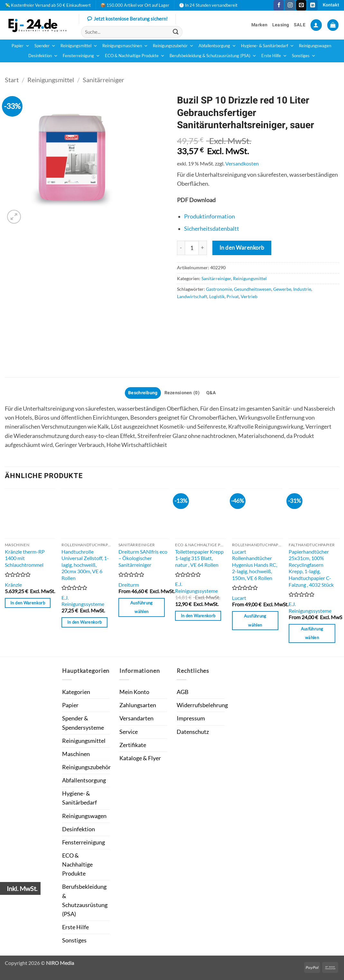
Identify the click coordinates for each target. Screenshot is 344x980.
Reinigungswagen (315, 46)
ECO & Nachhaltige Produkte (135, 56)
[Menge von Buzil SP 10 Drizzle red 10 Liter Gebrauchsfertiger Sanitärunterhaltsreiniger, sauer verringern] (181, 248)
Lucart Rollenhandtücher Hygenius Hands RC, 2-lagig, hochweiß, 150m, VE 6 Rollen (255, 565)
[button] (316, 25)
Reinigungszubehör (173, 46)
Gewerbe (282, 289)
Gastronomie (219, 289)
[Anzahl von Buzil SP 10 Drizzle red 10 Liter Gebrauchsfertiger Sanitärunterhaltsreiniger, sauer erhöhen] (203, 248)
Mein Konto (134, 692)
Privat (233, 296)
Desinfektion (43, 56)
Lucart (239, 598)
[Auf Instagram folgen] (290, 5)
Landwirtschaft (192, 296)
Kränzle (13, 585)
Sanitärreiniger (103, 80)
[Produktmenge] (192, 248)
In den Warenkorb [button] (28, 603)
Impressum (191, 718)
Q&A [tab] (211, 393)
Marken (260, 25)
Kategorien (76, 692)
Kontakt (331, 5)
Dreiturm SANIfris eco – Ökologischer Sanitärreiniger (143, 558)
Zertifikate (133, 745)
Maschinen (76, 754)
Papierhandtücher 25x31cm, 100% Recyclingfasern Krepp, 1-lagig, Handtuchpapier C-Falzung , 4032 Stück (311, 568)
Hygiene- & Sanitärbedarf (268, 46)
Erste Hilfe (274, 56)
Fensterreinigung (81, 56)
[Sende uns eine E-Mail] (301, 5)
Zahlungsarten (138, 705)
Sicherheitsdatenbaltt (212, 229)
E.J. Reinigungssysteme (83, 601)
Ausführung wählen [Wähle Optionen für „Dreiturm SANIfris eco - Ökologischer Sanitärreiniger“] (142, 607)
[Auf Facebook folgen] (279, 5)
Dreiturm (129, 585)
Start (12, 80)
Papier (21, 46)
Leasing (281, 25)
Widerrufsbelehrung (202, 705)
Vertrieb (249, 296)
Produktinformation (209, 216)
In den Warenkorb (242, 248)
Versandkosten (242, 163)
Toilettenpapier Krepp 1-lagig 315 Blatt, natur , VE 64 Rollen (199, 558)
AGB (183, 692)
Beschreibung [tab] (143, 393)
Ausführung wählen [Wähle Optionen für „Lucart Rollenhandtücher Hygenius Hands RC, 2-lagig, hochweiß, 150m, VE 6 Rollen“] (255, 620)
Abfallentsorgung (217, 46)
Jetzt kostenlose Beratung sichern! (127, 19)
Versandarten (136, 718)
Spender (45, 46)
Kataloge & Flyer (140, 758)
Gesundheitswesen (253, 289)
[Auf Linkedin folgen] (312, 5)
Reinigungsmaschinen (125, 46)
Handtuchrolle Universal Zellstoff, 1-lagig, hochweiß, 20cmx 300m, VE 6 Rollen (85, 565)
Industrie (302, 289)
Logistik (217, 296)
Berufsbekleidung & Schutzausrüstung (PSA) (213, 56)
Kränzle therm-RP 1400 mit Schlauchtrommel (25, 558)
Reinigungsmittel (79, 46)
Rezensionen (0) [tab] (182, 393)
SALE (300, 25)
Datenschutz (193, 732)
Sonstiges (304, 56)
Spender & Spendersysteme (83, 723)
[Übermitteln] (176, 32)
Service (129, 732)
